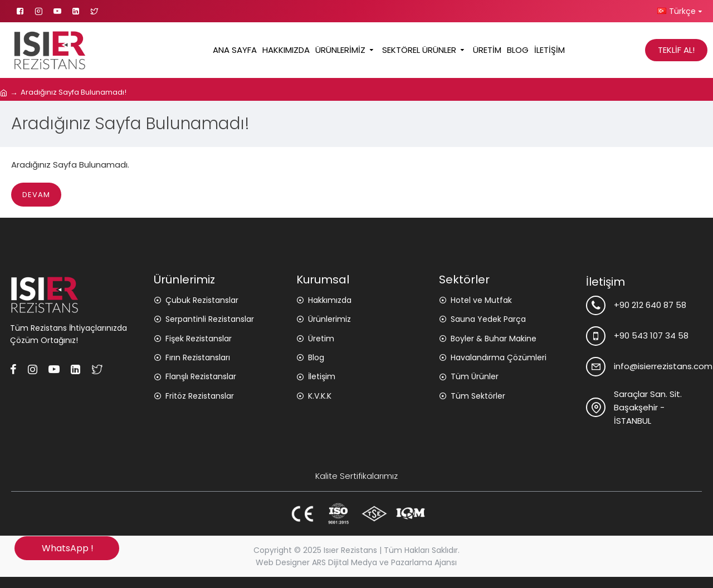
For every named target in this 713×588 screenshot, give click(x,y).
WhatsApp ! (67, 548)
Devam (36, 195)
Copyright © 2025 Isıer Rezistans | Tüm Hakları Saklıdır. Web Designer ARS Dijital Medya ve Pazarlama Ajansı (356, 556)
